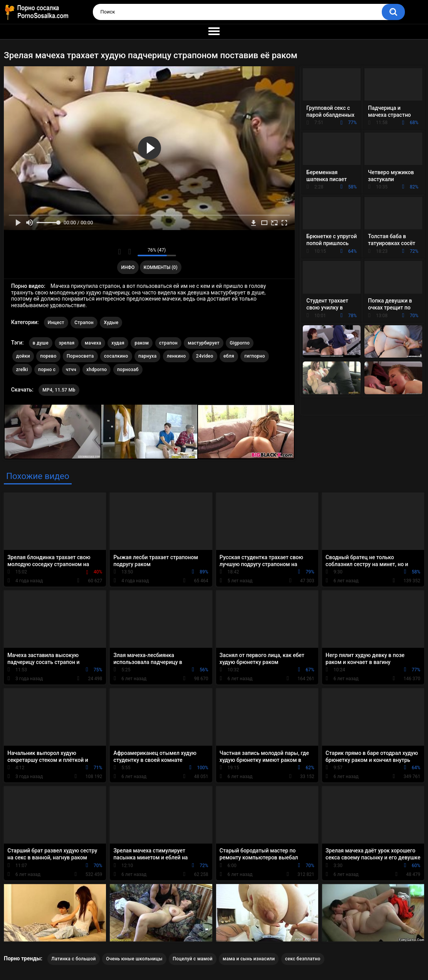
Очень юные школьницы (134, 959)
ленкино (176, 356)
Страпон (84, 323)
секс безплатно (303, 959)
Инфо (128, 267)
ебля (229, 356)
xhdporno (97, 370)
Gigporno (240, 343)
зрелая (66, 343)
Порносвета (80, 356)
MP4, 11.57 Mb (59, 390)
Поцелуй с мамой (192, 959)
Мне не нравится (130, 252)
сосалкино (116, 356)
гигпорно (254, 356)
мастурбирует (203, 343)
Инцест (56, 323)
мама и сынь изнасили (249, 959)
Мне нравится (120, 252)
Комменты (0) (161, 267)
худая (118, 343)
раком (142, 343)
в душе (41, 343)
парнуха (147, 356)
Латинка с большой (73, 959)
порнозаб (128, 370)
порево (48, 356)
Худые (111, 323)
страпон (168, 343)
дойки (23, 356)
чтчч (71, 370)
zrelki (22, 370)
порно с (47, 370)
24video (205, 356)
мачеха (93, 343)
